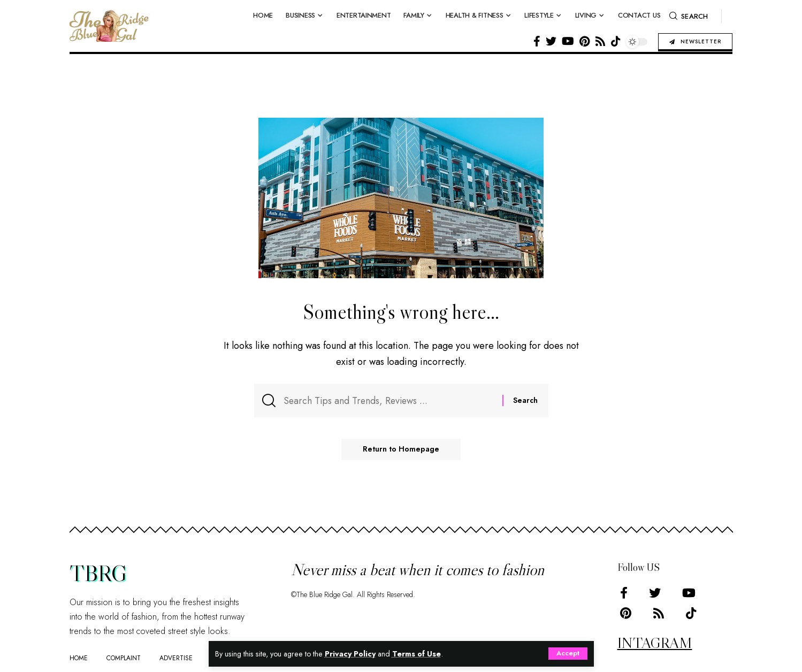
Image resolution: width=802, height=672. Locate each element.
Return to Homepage (401, 450)
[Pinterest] (585, 41)
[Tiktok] (616, 41)
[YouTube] (568, 41)
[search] (689, 16)
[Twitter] (551, 41)
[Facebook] (537, 41)
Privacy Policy (351, 654)
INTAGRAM (655, 643)
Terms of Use (418, 654)
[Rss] (600, 41)
